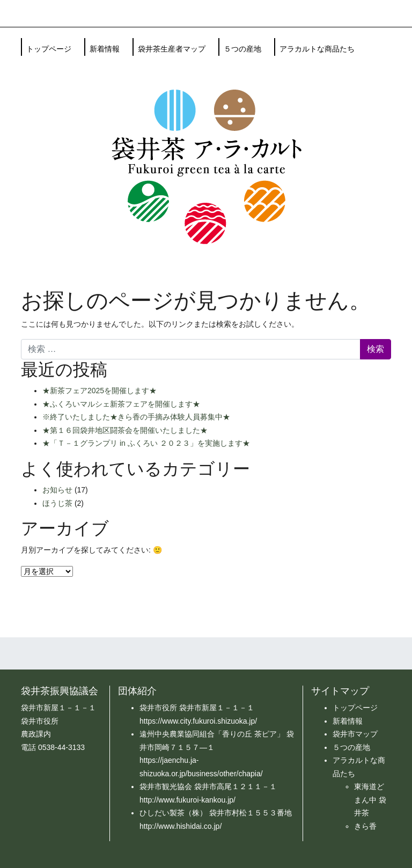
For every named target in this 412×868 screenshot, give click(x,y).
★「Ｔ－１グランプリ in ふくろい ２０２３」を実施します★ (146, 443)
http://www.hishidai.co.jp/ (181, 826)
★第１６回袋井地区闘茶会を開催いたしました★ (125, 430)
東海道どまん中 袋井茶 (370, 800)
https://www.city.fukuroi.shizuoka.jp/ (198, 721)
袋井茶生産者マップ (172, 49)
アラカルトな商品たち (317, 49)
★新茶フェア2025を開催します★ (100, 391)
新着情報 (105, 49)
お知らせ (57, 490)
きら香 (365, 826)
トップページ (49, 49)
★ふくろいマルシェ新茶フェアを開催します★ (121, 404)
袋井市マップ (355, 734)
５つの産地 (242, 49)
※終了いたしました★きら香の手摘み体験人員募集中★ (136, 417)
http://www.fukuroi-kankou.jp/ (187, 800)
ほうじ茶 (57, 503)
